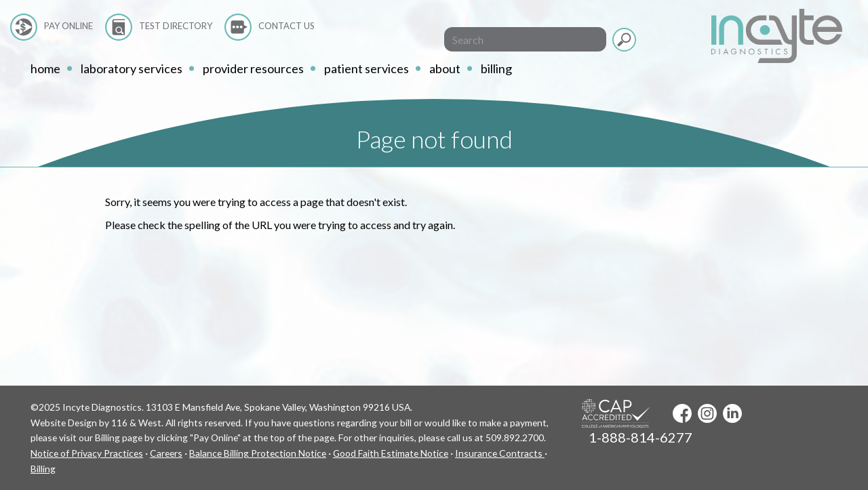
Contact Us (287, 26)
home (45, 68)
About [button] (445, 68)
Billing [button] (496, 68)
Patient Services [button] (367, 68)
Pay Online (68, 26)
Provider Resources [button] (253, 68)
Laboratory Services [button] (132, 68)
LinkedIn (732, 413)
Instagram (707, 413)
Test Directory (176, 26)
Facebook (682, 413)
